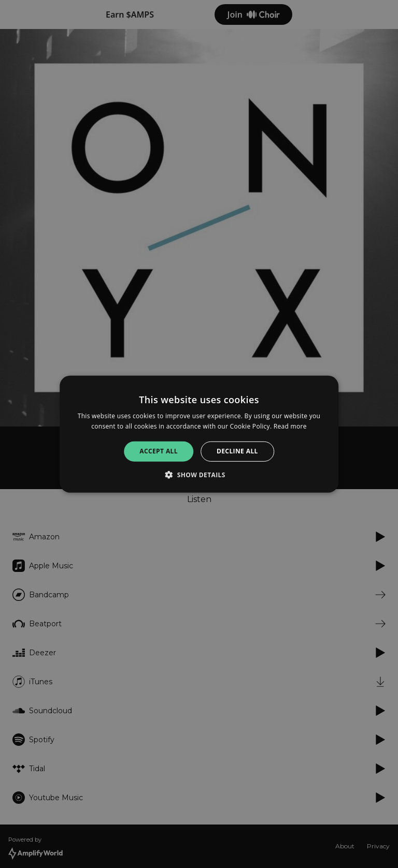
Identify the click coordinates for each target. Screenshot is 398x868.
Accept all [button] (159, 451)
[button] (199, 475)
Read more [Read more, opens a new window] (290, 426)
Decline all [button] (237, 451)
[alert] (199, 434)
